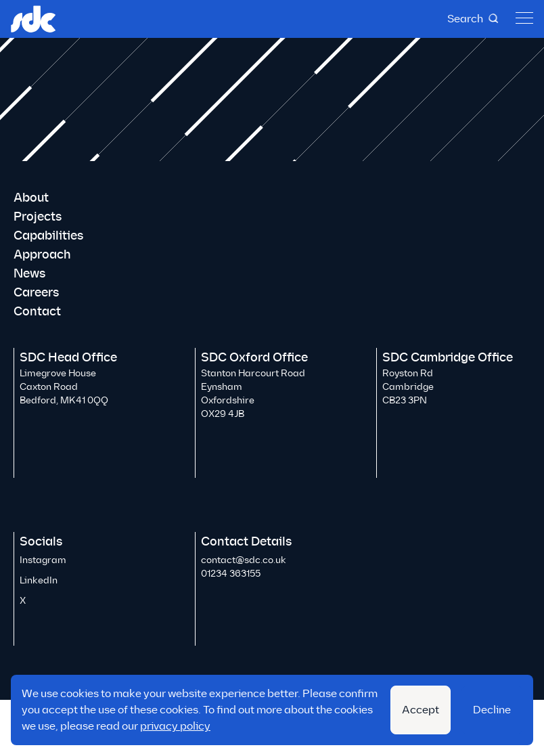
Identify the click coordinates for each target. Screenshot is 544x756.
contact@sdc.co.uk (244, 560)
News (29, 273)
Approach (42, 254)
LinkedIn (39, 580)
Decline (492, 710)
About (31, 198)
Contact (37, 311)
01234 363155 (231, 574)
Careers (36, 292)
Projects (38, 217)
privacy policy (175, 726)
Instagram (43, 560)
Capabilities (48, 236)
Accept (421, 710)
